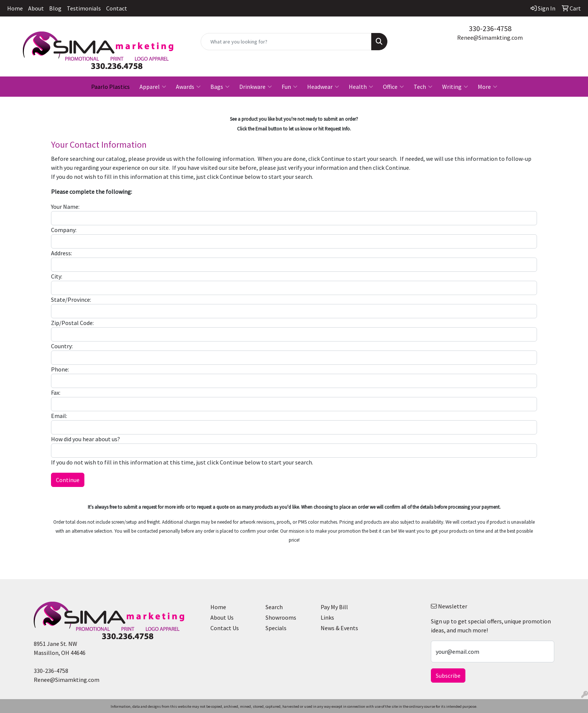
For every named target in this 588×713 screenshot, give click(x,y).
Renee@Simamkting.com (490, 37)
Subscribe (448, 676)
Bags (220, 87)
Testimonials (84, 8)
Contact (117, 8)
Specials (276, 628)
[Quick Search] (286, 42)
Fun (289, 87)
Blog (55, 8)
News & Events (339, 628)
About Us (222, 617)
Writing (455, 87)
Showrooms (281, 617)
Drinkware (256, 87)
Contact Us (225, 628)
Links (327, 617)
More (487, 87)
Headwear (323, 87)
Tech (423, 87)
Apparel (153, 87)
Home (15, 8)
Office (393, 87)
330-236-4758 (490, 28)
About (36, 8)
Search (274, 607)
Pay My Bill (334, 607)
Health (361, 87)
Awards (188, 87)
